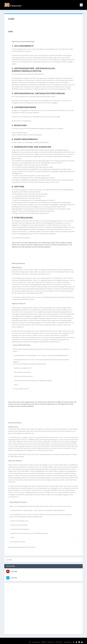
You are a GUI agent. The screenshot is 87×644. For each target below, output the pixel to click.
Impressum (51, 642)
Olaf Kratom (59, 642)
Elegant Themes (18, 640)
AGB (30, 642)
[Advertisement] (43, 609)
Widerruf (44, 642)
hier (68, 221)
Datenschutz (36, 642)
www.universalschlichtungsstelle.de (65, 232)
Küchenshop (68, 642)
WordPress (37, 640)
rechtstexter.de (26, 238)
